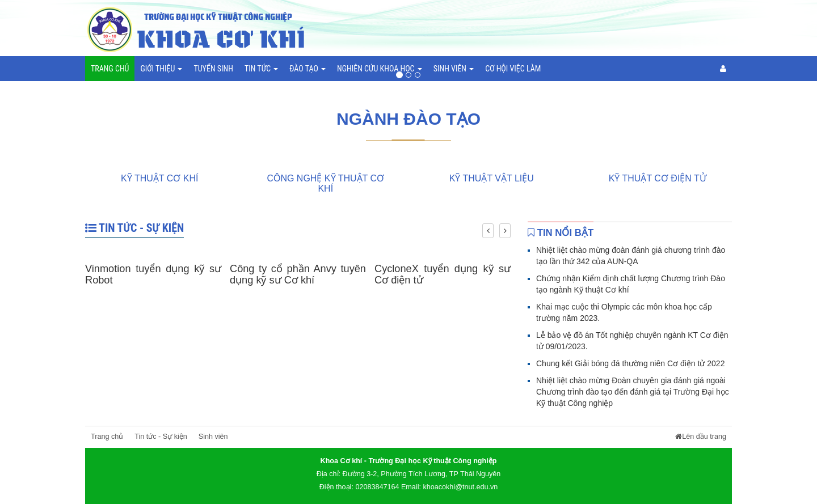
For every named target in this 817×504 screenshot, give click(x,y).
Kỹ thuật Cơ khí (159, 178)
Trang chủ (110, 69)
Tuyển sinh (213, 69)
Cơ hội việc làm (513, 69)
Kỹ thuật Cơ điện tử (658, 178)
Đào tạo (308, 69)
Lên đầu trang (701, 437)
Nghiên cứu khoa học (380, 69)
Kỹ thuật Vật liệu (492, 178)
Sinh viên (454, 69)
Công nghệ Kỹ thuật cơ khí (325, 183)
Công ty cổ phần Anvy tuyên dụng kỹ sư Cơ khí (298, 274)
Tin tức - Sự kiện (134, 228)
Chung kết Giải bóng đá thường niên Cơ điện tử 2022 (630, 363)
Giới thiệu (161, 69)
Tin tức (261, 69)
